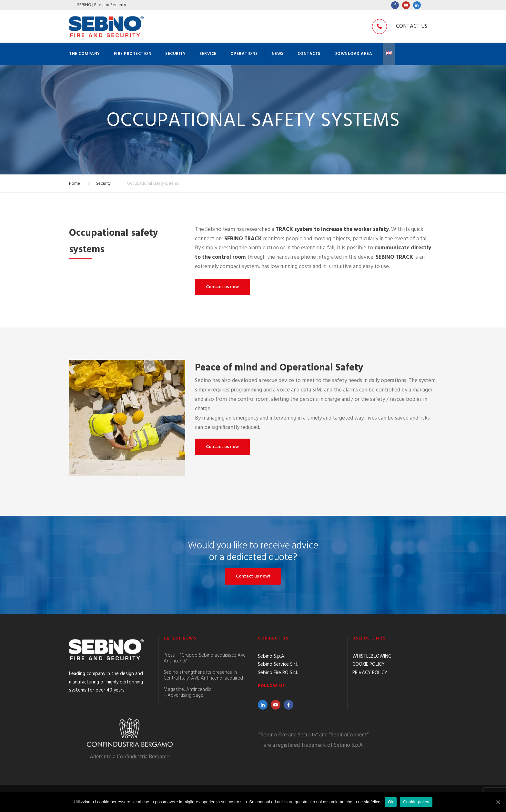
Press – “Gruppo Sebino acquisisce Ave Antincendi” (205, 658)
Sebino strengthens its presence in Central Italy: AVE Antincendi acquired (203, 675)
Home (75, 184)
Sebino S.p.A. (272, 656)
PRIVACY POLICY (370, 673)
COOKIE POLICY (369, 664)
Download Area (353, 54)
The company (85, 54)
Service (208, 54)
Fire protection (133, 54)
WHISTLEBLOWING (372, 656)
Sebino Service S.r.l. (278, 664)
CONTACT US (412, 26)
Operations (244, 54)
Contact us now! (253, 576)
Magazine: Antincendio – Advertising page (188, 692)
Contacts (309, 54)
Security (175, 54)
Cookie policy (416, 802)
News (278, 54)
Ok (391, 802)
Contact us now (222, 287)
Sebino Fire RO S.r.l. (278, 673)
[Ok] (498, 802)
